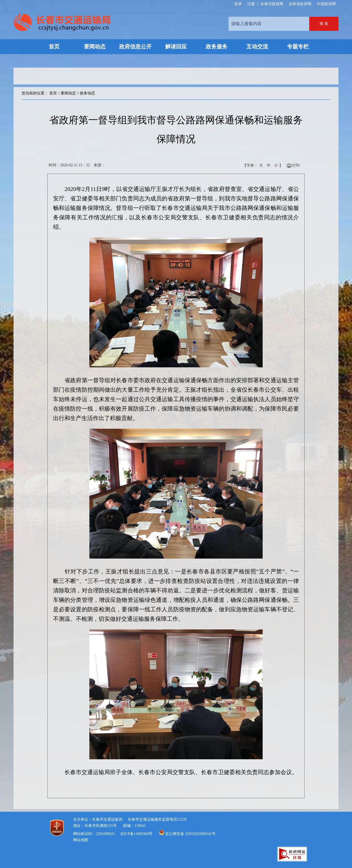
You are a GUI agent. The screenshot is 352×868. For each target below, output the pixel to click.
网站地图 (81, 840)
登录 (238, 4)
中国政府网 (326, 4)
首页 (53, 93)
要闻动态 (68, 93)
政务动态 (87, 93)
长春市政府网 (272, 4)
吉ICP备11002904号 (136, 834)
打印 (296, 165)
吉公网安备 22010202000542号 (190, 834)
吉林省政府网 (300, 4)
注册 (251, 4)
